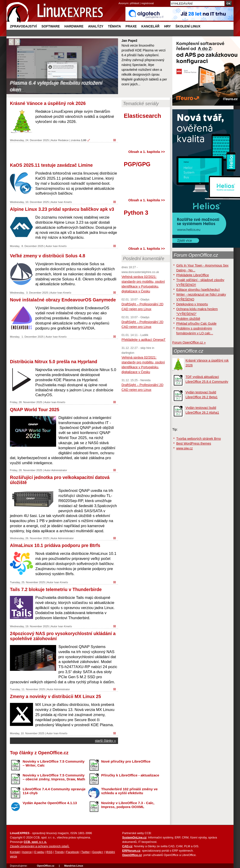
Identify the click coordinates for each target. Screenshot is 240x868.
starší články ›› (105, 741)
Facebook (72, 852)
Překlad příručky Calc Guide (196, 324)
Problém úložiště (188, 319)
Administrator (59, 470)
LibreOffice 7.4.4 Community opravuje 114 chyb (54, 791)
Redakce (63, 140)
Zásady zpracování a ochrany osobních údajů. (40, 846)
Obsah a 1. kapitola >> (147, 152)
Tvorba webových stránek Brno (199, 439)
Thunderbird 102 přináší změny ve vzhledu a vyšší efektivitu (129, 791)
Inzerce (27, 852)
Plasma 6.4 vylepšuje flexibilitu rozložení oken (56, 86)
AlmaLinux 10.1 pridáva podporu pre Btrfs (55, 545)
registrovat (148, 3)
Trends (59, 852)
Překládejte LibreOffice (193, 275)
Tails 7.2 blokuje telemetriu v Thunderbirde (56, 589)
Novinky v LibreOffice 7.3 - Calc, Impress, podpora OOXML (128, 805)
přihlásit (134, 3)
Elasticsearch (142, 116)
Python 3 (136, 213)
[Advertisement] (64, 152)
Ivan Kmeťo (65, 202)
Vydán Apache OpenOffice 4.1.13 (50, 803)
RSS (49, 852)
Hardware (74, 26)
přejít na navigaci (120, 0)
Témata (114, 26)
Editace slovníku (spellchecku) (198, 290)
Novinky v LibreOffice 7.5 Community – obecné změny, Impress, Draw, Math (54, 777)
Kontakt (15, 852)
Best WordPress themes (194, 443)
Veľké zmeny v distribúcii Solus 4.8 (48, 256)
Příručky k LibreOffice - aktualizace (130, 775)
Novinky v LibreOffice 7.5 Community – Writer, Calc (54, 763)
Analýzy (96, 26)
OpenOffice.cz (188, 351)
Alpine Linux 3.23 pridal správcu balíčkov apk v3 (62, 209)
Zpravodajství (23, 26)
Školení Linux (188, 26)
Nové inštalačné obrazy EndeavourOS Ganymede (63, 300)
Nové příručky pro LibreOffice (126, 761)
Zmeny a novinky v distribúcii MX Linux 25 (55, 696)
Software (50, 26)
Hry (167, 26)
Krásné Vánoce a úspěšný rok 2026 (48, 103)
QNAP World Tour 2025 (35, 410)
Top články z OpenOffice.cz (39, 753)
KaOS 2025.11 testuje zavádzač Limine (51, 165)
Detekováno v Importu (192, 304)
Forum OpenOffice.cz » (189, 342)
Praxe (131, 26)
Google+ (98, 852)
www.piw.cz (185, 448)
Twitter (86, 852)
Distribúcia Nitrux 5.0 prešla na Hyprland (54, 362)
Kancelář (150, 26)
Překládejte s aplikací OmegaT (144, 340)
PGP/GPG (137, 164)
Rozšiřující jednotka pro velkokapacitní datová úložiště (60, 480)
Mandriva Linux (74, 866)
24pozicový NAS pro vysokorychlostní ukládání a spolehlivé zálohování (63, 636)
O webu (39, 852)
